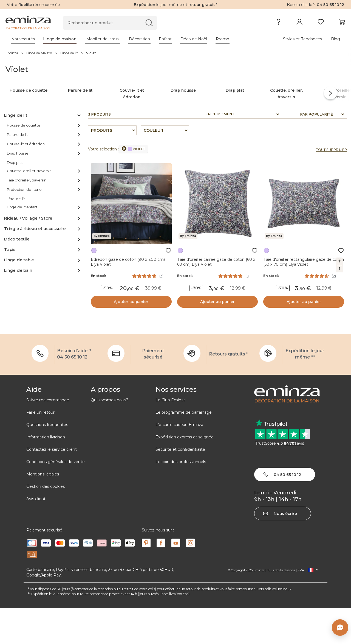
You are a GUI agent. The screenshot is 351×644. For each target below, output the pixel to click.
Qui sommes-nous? (110, 435)
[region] (175, 53)
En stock (99, 311)
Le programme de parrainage (184, 448)
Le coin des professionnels (181, 497)
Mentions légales (43, 509)
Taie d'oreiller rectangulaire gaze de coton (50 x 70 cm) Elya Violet (304, 297)
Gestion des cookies (46, 522)
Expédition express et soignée (185, 472)
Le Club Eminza (171, 435)
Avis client (36, 534)
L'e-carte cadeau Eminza (179, 460)
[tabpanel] (134, 39)
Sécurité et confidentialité (180, 485)
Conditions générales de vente (56, 497)
